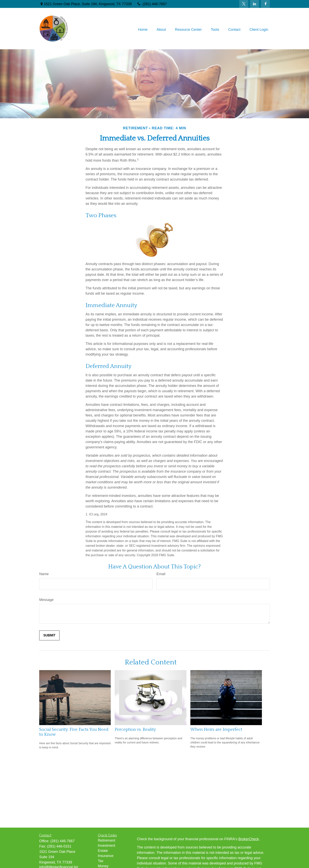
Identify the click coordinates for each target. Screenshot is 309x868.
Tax (101, 861)
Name (44, 574)
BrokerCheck (249, 839)
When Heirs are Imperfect (216, 730)
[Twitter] (244, 4)
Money (103, 866)
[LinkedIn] (255, 4)
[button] (143, 30)
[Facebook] (265, 4)
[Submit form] (49, 635)
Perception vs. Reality (135, 730)
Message (46, 600)
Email (161, 574)
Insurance (106, 856)
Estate (103, 851)
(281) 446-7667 (152, 4)
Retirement (107, 840)
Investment (107, 846)
